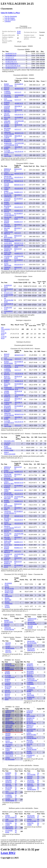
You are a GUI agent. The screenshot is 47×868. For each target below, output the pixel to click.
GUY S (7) (18, 92)
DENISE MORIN (7, 222)
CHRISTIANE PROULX (8, 233)
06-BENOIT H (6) (11, 53)
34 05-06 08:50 (4, 334)
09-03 (16, 817)
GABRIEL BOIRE (7, 148)
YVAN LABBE (9, 450)
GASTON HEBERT (7, 107)
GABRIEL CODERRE (7, 92)
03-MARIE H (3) (11, 56)
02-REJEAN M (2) (11, 68)
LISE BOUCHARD (8, 237)
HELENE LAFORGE (7, 225)
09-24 (16, 774)
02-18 (16, 789)
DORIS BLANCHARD (9, 192)
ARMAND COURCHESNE (9, 133)
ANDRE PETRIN (7, 126)
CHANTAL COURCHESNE (9, 214)
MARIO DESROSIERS (8, 85)
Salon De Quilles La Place (10, 13)
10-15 (16, 820)
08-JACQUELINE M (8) (13, 66)
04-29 (16, 800)
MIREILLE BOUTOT (7, 170)
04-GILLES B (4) (11, 60)
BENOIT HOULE (7, 89)
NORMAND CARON (8, 137)
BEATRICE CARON (8, 207)
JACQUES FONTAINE (8, 96)
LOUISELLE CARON (8, 257)
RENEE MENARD (8, 599)
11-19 (16, 777)
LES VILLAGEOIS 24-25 (5, 329)
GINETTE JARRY (7, 188)
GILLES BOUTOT (7, 114)
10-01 (16, 781)
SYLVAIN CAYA (9, 441)
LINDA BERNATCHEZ (9, 174)
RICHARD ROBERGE (7, 140)
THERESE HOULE (7, 268)
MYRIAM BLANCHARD (9, 181)
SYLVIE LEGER (7, 185)
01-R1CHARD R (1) (12, 64)
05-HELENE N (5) (11, 62)
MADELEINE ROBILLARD (9, 592)
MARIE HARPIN (7, 203)
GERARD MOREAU (7, 122)
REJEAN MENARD (7, 111)
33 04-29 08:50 (4, 337)
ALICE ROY (8, 243)
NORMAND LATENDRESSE (9, 144)
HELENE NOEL (7, 229)
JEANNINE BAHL (8, 584)
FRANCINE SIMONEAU (8, 196)
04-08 (38, 824)
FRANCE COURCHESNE (9, 240)
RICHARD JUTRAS (7, 129)
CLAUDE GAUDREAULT (9, 152)
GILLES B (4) (19, 114)
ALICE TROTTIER (8, 265)
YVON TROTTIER (8, 155)
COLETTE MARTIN (7, 199)
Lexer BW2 (8, 853)
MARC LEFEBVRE (8, 447)
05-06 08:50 (19, 32)
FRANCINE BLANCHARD (9, 177)
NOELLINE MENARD (8, 253)
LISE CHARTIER (8, 595)
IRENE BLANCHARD (9, 588)
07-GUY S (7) (10, 58)
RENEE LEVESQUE (9, 603)
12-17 (16, 796)
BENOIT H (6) (19, 89)
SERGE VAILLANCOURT (10, 453)
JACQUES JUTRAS (7, 444)
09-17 (38, 789)
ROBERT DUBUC (7, 103)
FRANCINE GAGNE (8, 218)
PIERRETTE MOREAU (8, 250)
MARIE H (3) (19, 103)
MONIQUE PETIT (8, 261)
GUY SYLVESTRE (8, 100)
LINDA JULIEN (7, 606)
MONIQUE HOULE (8, 211)
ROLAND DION (7, 118)
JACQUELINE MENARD (9, 246)
